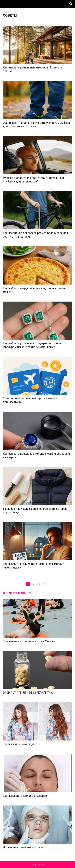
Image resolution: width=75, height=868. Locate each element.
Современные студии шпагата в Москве (29, 641)
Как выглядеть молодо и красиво (25, 796)
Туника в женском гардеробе (22, 744)
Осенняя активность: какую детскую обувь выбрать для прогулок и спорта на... (37, 125)
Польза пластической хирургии (23, 847)
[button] (71, 4)
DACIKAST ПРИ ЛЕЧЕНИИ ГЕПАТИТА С (28, 693)
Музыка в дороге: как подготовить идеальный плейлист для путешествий (33, 180)
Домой (6, 11)
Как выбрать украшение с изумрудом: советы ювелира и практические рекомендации (33, 345)
